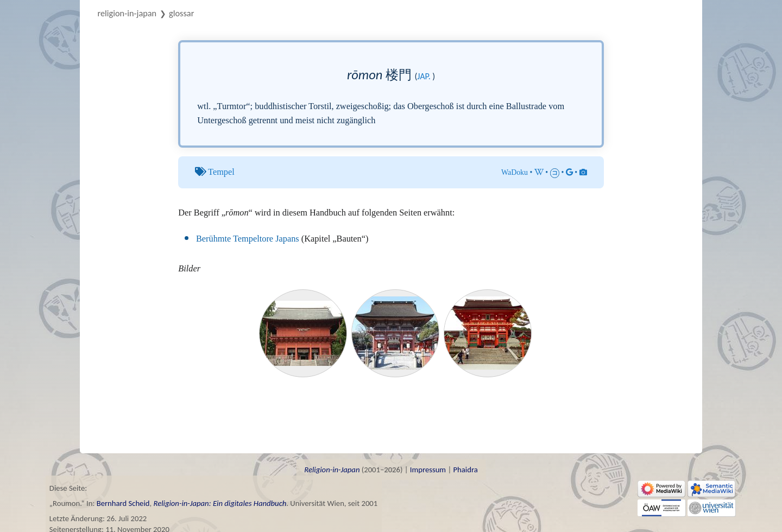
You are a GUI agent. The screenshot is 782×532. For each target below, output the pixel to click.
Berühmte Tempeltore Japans (248, 239)
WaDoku (515, 172)
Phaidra (465, 470)
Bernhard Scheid (123, 503)
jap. (424, 76)
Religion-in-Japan (127, 13)
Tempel (221, 172)
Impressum (428, 470)
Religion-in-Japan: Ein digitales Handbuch (220, 503)
